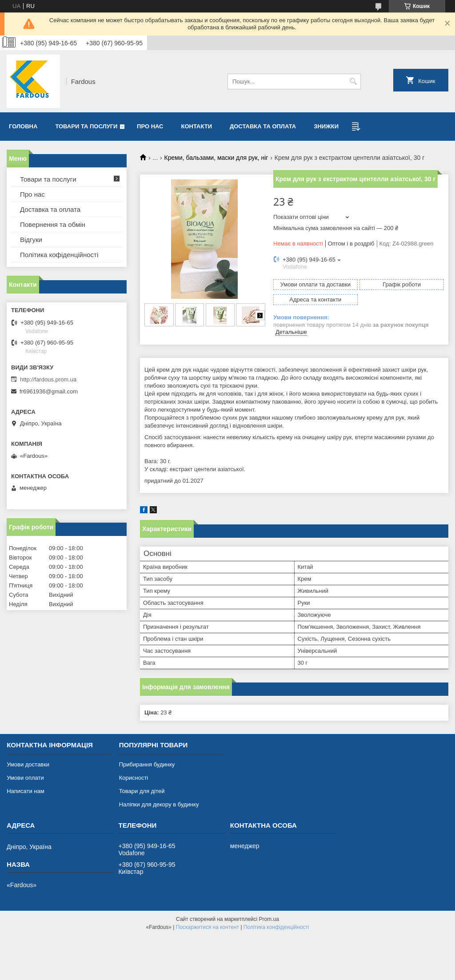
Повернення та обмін (53, 224)
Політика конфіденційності (276, 927)
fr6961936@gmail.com (49, 391)
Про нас (150, 126)
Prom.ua (269, 919)
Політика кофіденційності (59, 255)
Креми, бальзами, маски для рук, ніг (216, 158)
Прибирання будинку (147, 764)
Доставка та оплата (263, 126)
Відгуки (31, 240)
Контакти (197, 126)
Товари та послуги (86, 126)
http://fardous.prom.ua (48, 379)
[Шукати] (353, 81)
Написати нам (26, 791)
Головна (23, 126)
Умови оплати (25, 778)
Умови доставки (28, 764)
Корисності (134, 778)
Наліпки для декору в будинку (159, 804)
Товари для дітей (142, 791)
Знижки (326, 126)
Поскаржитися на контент (208, 927)
